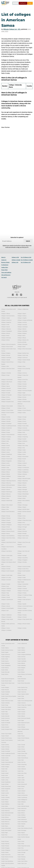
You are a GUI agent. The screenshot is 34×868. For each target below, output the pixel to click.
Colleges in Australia (22, 325)
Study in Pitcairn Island (23, 850)
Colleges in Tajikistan (6, 589)
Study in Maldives (5, 804)
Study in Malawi (5, 802)
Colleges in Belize (5, 336)
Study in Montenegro (6, 819)
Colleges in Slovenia (6, 567)
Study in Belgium (21, 668)
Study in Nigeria (21, 833)
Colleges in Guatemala (6, 428)
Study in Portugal (21, 852)
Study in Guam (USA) (22, 753)
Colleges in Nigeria (22, 507)
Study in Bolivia (5, 674)
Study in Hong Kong (22, 764)
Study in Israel (5, 775)
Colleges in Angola (6, 318)
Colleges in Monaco (6, 490)
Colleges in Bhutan (22, 338)
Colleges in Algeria (22, 314)
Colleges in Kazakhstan (7, 454)
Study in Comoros (22, 703)
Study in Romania (22, 857)
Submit (28, 241)
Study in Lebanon (21, 791)
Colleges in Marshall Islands (24, 479)
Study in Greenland (6, 751)
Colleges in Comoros (22, 373)
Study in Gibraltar (5, 749)
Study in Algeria (21, 648)
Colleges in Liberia (22, 465)
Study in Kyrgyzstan (6, 789)
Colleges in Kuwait (22, 459)
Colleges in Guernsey (22, 428)
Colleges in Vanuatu (22, 615)
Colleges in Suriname (6, 580)
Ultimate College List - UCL (12, 29)
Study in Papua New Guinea (24, 846)
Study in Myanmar (5, 824)
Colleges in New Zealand (7, 505)
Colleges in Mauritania (23, 481)
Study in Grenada (21, 751)
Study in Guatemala (6, 756)
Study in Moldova (21, 815)
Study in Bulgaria (5, 688)
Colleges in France (22, 408)
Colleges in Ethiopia (22, 399)
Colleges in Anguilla (22, 318)
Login (30, 3)
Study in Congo (5, 705)
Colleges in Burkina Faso (23, 353)
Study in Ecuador (5, 721)
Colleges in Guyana (6, 432)
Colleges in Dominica (6, 391)
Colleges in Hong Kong (23, 437)
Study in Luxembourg (22, 797)
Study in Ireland (5, 773)
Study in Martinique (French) (8, 808)
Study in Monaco (5, 817)
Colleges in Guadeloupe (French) (9, 426)
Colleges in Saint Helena (23, 536)
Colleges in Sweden (6, 584)
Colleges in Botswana (22, 344)
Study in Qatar (21, 855)
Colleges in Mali (21, 476)
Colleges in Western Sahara (24, 624)
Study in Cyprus (5, 714)
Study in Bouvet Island (6, 681)
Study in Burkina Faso (22, 688)
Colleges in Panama (6, 520)
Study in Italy (20, 775)
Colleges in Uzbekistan (6, 615)
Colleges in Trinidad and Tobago (25, 595)
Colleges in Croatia (22, 382)
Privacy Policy (4, 270)
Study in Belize (5, 670)
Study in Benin (21, 670)
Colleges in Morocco (6, 494)
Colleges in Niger (5, 507)
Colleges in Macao (6, 472)
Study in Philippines (6, 850)
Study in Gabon (21, 740)
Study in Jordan (21, 780)
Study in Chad (21, 696)
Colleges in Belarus (6, 333)
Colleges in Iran (5, 443)
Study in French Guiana (7, 738)
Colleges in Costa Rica (23, 380)
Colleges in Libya (5, 468)
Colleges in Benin (21, 336)
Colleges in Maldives (6, 476)
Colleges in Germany (6, 419)
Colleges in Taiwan (22, 586)
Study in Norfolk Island (23, 835)
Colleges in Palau (21, 518)
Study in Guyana (5, 760)
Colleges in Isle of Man (23, 446)
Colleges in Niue (5, 509)
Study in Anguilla (21, 652)
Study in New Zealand (6, 830)
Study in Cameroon (22, 692)
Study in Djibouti (21, 716)
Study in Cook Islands (6, 707)
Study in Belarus (5, 668)
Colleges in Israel (5, 448)
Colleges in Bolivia (5, 340)
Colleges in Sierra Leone (7, 560)
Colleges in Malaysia (22, 474)
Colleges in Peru (21, 523)
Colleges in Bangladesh (7, 331)
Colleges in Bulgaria (6, 353)
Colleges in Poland (6, 527)
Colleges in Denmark (6, 388)
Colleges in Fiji (21, 406)
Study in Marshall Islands (23, 806)
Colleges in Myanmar (6, 496)
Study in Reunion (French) (7, 857)
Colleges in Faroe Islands (7, 406)
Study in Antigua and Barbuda (24, 655)
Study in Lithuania (5, 797)
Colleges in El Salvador (6, 395)
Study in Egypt (21, 721)
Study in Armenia (21, 657)
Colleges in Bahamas (6, 329)
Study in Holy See (22, 762)
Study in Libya (4, 795)
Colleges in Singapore (22, 560)
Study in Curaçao (21, 712)
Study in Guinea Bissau (23, 758)
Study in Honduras (5, 764)
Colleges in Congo (5, 375)
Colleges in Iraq (21, 443)
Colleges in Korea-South (7, 459)
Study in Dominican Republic (24, 718)
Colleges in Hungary (6, 439)
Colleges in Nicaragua (23, 505)
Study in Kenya (21, 782)
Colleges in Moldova (22, 487)
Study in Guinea (5, 758)
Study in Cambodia (6, 692)
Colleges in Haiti (21, 432)
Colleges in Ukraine (6, 606)
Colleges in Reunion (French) (8, 531)
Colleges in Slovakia (22, 562)
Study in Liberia (21, 793)
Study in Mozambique (22, 822)
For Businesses (5, 265)
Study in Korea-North (22, 784)
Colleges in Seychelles (23, 558)
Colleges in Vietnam (22, 617)
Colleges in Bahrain (22, 329)
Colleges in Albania (6, 314)
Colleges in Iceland (22, 439)
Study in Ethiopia (21, 727)
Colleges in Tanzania (22, 589)
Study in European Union (7, 729)
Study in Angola (5, 652)
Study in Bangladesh (6, 666)
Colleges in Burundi (6, 355)
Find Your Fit (23, 3)
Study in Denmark (5, 716)
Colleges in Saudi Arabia (7, 556)
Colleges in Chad (21, 362)
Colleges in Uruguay (22, 608)
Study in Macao (5, 800)
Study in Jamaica (5, 778)
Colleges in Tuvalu (5, 604)
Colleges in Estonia (22, 397)
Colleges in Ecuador (6, 393)
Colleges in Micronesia (7, 487)
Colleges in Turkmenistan (7, 600)
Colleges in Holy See (22, 435)
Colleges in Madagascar (23, 472)
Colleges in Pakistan (6, 518)
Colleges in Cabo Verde (23, 355)
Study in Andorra (21, 650)
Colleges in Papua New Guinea (24, 520)
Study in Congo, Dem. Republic (24, 705)
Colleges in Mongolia (22, 490)
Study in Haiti (21, 760)
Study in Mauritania (22, 808)
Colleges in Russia (6, 534)
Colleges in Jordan (22, 452)
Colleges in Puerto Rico (7, 529)
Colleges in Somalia (6, 569)
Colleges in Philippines (6, 525)
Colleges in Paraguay (6, 523)
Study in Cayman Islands (23, 694)
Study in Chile (4, 699)
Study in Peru (21, 848)
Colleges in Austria (6, 327)
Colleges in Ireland (6, 446)
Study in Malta (5, 806)
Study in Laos (21, 789)
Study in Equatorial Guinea (24, 723)
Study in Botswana (22, 679)
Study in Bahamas (5, 663)
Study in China (21, 699)
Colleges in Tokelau (22, 593)
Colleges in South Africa (23, 569)
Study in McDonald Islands (7, 813)
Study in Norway (5, 841)
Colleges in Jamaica (6, 450)
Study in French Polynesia (23, 738)
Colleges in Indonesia (22, 441)
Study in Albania (5, 648)
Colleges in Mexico (22, 485)
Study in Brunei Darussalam (24, 683)
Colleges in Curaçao (22, 384)
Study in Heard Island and (7, 762)
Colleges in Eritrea (5, 397)
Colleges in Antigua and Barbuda (25, 320)
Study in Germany (5, 747)
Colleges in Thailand (6, 591)
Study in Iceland (21, 767)
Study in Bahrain (21, 663)
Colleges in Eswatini (6, 399)
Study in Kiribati (5, 784)
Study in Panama (5, 846)
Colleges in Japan (22, 450)
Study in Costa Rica (22, 707)
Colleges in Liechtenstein (23, 468)
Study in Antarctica (6, 655)
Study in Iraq (20, 771)
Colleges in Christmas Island (8, 369)
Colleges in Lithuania (6, 470)
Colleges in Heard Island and (8, 435)
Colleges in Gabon (22, 413)
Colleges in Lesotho (6, 465)
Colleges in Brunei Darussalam (25, 349)
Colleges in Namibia (22, 496)
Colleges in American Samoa (8, 316)
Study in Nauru (5, 826)
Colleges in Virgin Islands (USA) (25, 619)
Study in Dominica (5, 718)
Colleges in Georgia (22, 417)
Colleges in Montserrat (23, 492)
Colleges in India (5, 441)
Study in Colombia (5, 703)
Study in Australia (22, 659)
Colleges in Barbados (22, 331)
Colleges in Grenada (22, 424)
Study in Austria (5, 661)
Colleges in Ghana (22, 419)
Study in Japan (21, 778)
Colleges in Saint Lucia (23, 538)
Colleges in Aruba (5, 325)
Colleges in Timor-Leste (23, 591)
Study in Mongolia (22, 817)
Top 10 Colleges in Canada (27, 260)
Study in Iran (4, 771)
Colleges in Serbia (5, 558)
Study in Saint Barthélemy (7, 861)
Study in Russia (5, 859)
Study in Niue (4, 835)
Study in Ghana (21, 747)
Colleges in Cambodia (6, 358)
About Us (3, 257)
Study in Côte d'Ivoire (6, 710)
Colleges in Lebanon (22, 463)
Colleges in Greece (22, 421)
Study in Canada (5, 694)
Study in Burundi (5, 690)
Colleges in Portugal (22, 527)
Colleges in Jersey (5, 452)
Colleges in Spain (21, 575)
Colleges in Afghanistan (23, 309)
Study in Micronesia (6, 815)
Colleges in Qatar (21, 529)
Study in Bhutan (21, 672)
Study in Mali (21, 804)
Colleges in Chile (5, 366)
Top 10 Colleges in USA (26, 257)
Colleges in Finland (6, 408)
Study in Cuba (4, 712)
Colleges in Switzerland (23, 584)
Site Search (4, 277)
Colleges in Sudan (22, 578)
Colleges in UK (15, 262)
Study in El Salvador (6, 723)
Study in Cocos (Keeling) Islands (25, 701)
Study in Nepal (21, 826)
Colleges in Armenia (22, 322)
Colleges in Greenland (6, 424)
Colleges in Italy (21, 448)
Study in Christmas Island (7, 701)
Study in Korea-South (6, 786)
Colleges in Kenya (22, 454)
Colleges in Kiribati (6, 457)
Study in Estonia (21, 725)
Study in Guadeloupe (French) (8, 753)
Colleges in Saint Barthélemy (8, 536)
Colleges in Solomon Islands (24, 567)
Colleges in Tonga (5, 595)
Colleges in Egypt (21, 393)
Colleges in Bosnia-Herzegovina (8, 344)
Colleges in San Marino (7, 551)
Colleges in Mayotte (22, 483)
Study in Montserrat (22, 819)
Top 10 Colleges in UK (26, 262)
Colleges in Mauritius (6, 483)
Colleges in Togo (5, 593)
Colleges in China (21, 366)
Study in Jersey (5, 780)
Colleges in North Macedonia (8, 512)
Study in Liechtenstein (23, 795)
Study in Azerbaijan (22, 661)
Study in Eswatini (5, 727)
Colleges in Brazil (21, 347)
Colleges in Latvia (5, 463)
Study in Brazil (21, 681)
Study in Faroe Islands (6, 734)
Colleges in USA (15, 257)
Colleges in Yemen (6, 628)
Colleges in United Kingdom (8, 608)
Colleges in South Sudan (7, 575)
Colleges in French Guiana (7, 410)
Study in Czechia (21, 714)
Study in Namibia (21, 824)
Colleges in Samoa (22, 547)
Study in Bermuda (5, 672)
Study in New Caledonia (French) (25, 828)
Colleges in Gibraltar (6, 421)
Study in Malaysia (22, 802)
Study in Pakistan (5, 844)
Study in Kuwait (21, 786)
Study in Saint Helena (22, 861)
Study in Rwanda (21, 859)
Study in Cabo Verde (22, 690)
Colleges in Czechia (22, 386)
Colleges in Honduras (6, 437)
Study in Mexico (21, 813)
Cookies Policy (5, 267)
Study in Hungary (5, 767)
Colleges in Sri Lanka (6, 578)
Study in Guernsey (22, 756)
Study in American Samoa (7, 650)
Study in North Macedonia (7, 837)
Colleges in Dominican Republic (25, 391)
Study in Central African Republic (9, 696)
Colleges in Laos (21, 461)
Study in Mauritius (5, 811)
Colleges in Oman (22, 516)
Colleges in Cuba (5, 384)
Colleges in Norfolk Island (23, 509)
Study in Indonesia (22, 769)
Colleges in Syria (5, 586)
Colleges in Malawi (6, 474)
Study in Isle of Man (22, 773)
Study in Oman (21, 841)
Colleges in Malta (5, 479)
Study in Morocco (5, 822)
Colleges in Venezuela (6, 617)
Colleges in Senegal (22, 556)
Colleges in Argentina (6, 322)
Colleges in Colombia (6, 373)
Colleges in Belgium (22, 333)
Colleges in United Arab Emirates (25, 606)
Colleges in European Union (7, 402)
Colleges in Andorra (22, 316)
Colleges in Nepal (22, 498)
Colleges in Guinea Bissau (23, 430)
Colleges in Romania (22, 531)
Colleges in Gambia (6, 417)
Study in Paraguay (5, 848)
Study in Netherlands (6, 828)
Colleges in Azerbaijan (23, 327)
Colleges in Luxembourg (23, 470)
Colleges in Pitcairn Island (23, 525)
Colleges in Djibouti (22, 388)
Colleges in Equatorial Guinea (24, 395)
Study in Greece (21, 749)
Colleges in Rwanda (22, 534)
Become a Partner (5, 262)
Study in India (4, 769)
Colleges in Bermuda (6, 338)
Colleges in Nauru (5, 498)
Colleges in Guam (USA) (23, 426)
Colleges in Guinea (6, 430)
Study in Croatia (21, 710)
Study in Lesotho (5, 793)
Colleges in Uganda (22, 604)
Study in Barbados (22, 666)
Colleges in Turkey (22, 597)
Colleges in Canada (16, 260)
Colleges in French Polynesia (24, 410)
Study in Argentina (5, 657)
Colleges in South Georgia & (8, 571)
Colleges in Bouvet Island (7, 347)
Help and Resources (6, 275)
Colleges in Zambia (22, 628)
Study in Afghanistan (22, 644)
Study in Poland (5, 852)
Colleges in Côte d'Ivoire (7, 382)
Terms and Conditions (6, 272)
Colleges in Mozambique (23, 494)
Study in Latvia (5, 791)
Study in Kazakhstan (6, 782)
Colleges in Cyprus (6, 386)
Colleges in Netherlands (7, 501)
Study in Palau (21, 844)
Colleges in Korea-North (23, 457)
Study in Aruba (5, 659)
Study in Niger (5, 833)
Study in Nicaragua (22, 830)
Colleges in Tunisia (6, 597)
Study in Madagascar (22, 800)
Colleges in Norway (6, 516)
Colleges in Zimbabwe (6, 630)
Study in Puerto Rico (6, 855)
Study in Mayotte (21, 811)
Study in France (21, 736)
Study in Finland (5, 736)
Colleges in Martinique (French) (8, 481)
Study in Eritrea (5, 725)
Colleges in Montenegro (7, 492)
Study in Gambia (5, 745)
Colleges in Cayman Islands (24, 360)
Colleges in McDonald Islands (8, 485)
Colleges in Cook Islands (7, 380)
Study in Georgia (21, 745)
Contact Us (4, 260)
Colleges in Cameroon (23, 358)
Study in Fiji (20, 734)
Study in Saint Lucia (22, 863)
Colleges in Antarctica (6, 320)
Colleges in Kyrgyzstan (6, 461)
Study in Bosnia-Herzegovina (8, 679)
